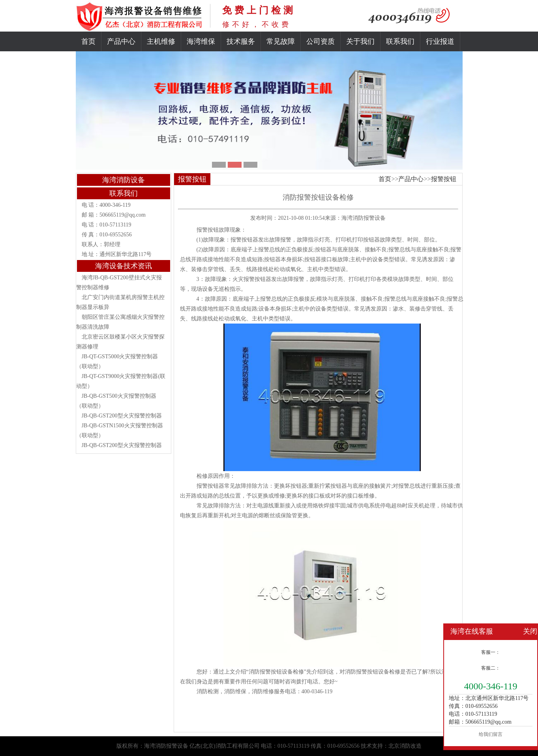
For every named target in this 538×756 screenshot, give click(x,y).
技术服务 (241, 41)
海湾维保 (201, 41)
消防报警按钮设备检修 (373, 672)
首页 (88, 41)
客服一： (491, 652)
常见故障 (281, 41)
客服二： (491, 668)
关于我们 (360, 41)
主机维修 (161, 41)
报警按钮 (444, 179)
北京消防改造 (405, 746)
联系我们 (400, 41)
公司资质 (321, 41)
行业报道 (440, 41)
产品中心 (121, 41)
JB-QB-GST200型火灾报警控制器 (122, 416)
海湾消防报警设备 (364, 218)
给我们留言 (491, 734)
